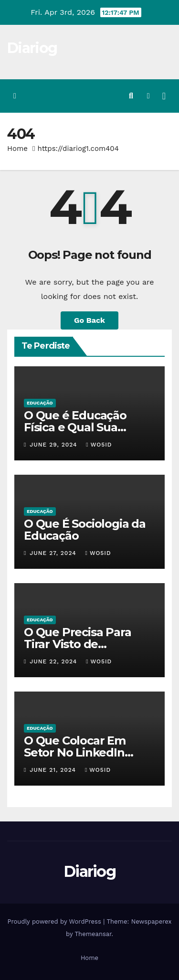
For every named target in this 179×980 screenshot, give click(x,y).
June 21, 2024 (54, 770)
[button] (131, 96)
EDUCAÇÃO (40, 403)
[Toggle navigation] (164, 96)
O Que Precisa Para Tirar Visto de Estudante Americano (85, 644)
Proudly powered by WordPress (55, 921)
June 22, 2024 (54, 661)
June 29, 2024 (54, 445)
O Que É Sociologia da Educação (85, 530)
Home (17, 149)
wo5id (99, 445)
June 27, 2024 (54, 553)
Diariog (32, 48)
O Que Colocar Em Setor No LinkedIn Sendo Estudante (75, 752)
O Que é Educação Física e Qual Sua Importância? (75, 427)
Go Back (89, 320)
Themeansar (93, 934)
